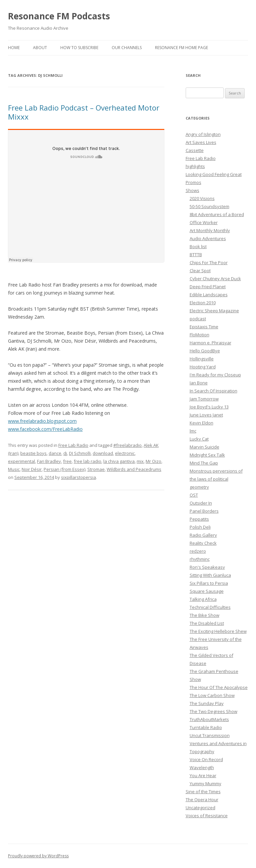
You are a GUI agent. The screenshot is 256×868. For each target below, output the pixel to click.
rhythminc (200, 559)
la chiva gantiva (119, 461)
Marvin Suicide (204, 447)
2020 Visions (202, 198)
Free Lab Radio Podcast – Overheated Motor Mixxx (84, 112)
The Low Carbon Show (212, 695)
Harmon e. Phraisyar (210, 343)
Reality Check (203, 543)
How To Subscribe (79, 48)
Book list (198, 246)
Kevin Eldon (201, 423)
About (40, 48)
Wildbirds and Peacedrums (134, 469)
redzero (198, 551)
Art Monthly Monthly (210, 230)
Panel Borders (204, 511)
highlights (195, 166)
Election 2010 (203, 303)
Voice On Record (206, 759)
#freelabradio (127, 445)
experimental (21, 461)
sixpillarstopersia (78, 477)
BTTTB (196, 254)
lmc (193, 431)
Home (14, 48)
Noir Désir (32, 469)
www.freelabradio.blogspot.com (42, 421)
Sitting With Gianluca (210, 575)
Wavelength (202, 767)
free (67, 461)
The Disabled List (207, 623)
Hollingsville (202, 359)
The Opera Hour (202, 800)
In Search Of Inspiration (213, 391)
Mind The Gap (204, 463)
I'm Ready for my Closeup (215, 375)
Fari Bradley (49, 461)
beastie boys (33, 453)
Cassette (195, 150)
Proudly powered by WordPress (38, 856)
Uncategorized (200, 808)
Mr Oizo (153, 461)
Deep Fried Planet (208, 287)
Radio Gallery (203, 535)
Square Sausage (207, 591)
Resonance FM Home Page (181, 48)
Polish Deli (200, 527)
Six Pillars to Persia (209, 583)
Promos (193, 182)
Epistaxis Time (204, 327)
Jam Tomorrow (204, 399)
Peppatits (199, 519)
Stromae (96, 469)
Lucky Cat (199, 439)
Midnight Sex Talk (207, 455)
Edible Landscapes (209, 295)
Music (14, 469)
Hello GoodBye (205, 351)
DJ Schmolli (80, 453)
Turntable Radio (206, 727)
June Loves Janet (206, 415)
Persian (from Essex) (64, 469)
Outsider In (201, 503)
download (103, 453)
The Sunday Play (207, 703)
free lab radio (87, 461)
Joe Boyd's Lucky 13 (209, 407)
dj (65, 453)
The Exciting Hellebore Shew (218, 631)
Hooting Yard (203, 367)
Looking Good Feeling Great (214, 174)
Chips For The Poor (209, 263)
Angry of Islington (203, 134)
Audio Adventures (208, 238)
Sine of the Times (203, 792)
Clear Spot (200, 271)
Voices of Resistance (207, 816)
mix (140, 461)
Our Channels (127, 48)
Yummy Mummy (205, 784)
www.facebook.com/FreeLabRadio (45, 429)
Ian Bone (199, 383)
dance (55, 453)
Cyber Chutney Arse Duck (215, 279)
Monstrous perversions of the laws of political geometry (216, 479)
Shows (192, 190)
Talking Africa (203, 599)
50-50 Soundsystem (209, 206)
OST (194, 495)
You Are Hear (203, 775)
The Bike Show (204, 615)
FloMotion (199, 335)
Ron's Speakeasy (207, 567)
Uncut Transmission (210, 735)
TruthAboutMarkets (209, 719)
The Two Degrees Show (213, 711)
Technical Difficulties (210, 607)
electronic (125, 453)
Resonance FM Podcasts (59, 16)
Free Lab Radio (73, 445)
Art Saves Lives (201, 142)
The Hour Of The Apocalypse (219, 687)
